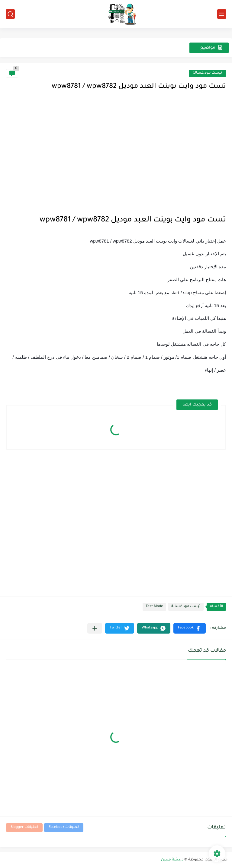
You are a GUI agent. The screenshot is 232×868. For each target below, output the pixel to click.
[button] (190, 628)
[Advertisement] (116, 164)
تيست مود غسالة (207, 73)
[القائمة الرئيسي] (222, 14)
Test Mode (154, 607)
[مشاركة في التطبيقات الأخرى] (95, 628)
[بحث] (10, 14)
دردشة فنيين (172, 860)
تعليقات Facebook (64, 827)
